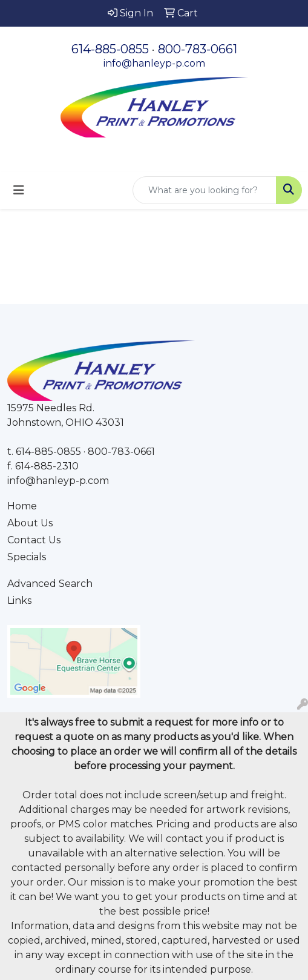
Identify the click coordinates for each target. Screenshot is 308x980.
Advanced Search (50, 584)
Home (22, 506)
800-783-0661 (198, 49)
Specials (27, 557)
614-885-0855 (110, 49)
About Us (30, 523)
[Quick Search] (205, 190)
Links (19, 601)
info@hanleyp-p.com (154, 63)
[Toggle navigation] (19, 190)
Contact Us (34, 540)
